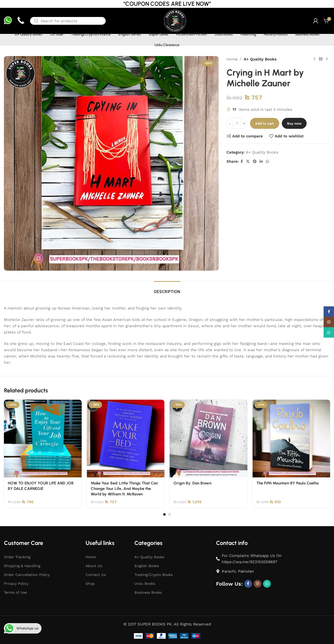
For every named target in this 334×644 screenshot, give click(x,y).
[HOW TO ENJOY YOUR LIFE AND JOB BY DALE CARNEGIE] (43, 439)
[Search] (68, 21)
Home (232, 59)
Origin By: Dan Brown (192, 483)
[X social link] (248, 162)
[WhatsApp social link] (267, 162)
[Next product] (327, 59)
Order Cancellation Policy (27, 575)
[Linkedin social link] (261, 162)
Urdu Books (145, 584)
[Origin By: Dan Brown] (208, 439)
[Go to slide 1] (164, 514)
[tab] (167, 289)
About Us (94, 566)
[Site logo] (175, 21)
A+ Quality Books (260, 59)
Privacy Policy (16, 584)
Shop (90, 584)
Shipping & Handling (22, 566)
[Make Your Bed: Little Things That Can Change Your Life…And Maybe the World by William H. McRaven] (126, 439)
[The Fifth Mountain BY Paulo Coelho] (291, 439)
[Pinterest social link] (255, 162)
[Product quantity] (237, 123)
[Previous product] (314, 59)
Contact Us (96, 575)
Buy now (294, 123)
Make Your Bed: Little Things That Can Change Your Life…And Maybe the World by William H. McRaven (124, 489)
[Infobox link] (8, 21)
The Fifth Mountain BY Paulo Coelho (288, 483)
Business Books (148, 592)
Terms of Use (15, 592)
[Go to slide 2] (170, 514)
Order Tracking (17, 557)
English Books (147, 566)
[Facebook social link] (242, 162)
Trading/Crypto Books (154, 575)
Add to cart (265, 123)
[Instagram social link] (258, 584)
